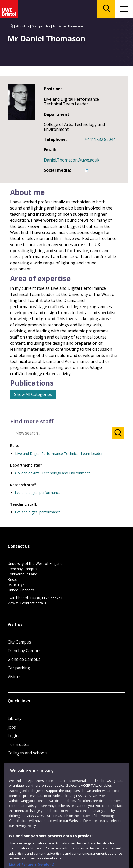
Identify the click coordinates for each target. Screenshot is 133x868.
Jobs (12, 727)
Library (14, 718)
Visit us (14, 677)
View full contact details (27, 603)
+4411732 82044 (100, 139)
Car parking (19, 668)
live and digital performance (38, 493)
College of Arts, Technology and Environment (53, 473)
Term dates (19, 744)
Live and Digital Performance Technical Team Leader (59, 453)
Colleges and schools (28, 753)
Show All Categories (33, 394)
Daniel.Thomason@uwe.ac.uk (72, 160)
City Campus (19, 642)
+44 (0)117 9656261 (46, 598)
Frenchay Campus (24, 651)
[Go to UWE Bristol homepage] (11, 26)
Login (13, 736)
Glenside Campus (24, 659)
